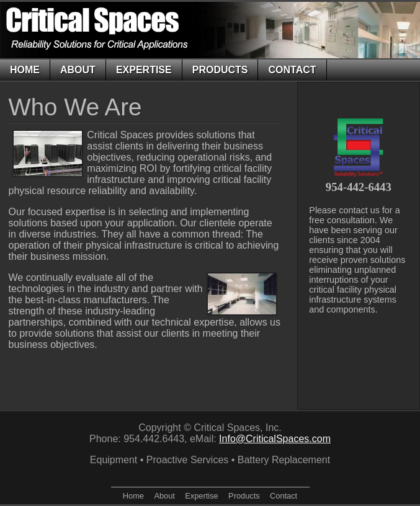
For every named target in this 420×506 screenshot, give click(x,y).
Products (220, 70)
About (78, 70)
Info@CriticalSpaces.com (275, 439)
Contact (292, 70)
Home (25, 70)
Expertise (144, 70)
